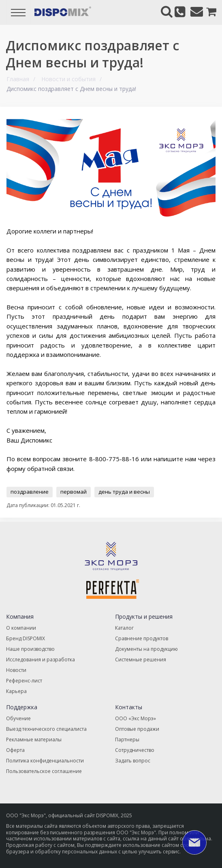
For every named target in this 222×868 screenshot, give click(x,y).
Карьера (16, 691)
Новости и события (68, 79)
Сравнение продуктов (142, 638)
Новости (16, 670)
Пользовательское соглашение (44, 771)
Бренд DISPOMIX (26, 638)
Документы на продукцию (146, 649)
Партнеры (127, 740)
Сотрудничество (135, 750)
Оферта (15, 750)
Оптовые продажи (137, 729)
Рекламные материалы (34, 740)
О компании (21, 628)
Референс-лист (24, 681)
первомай (74, 492)
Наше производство (30, 649)
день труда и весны (124, 492)
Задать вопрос (133, 761)
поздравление (30, 492)
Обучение (18, 718)
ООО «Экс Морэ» (136, 718)
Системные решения (141, 660)
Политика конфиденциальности (45, 761)
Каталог (124, 628)
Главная (18, 79)
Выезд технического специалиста (46, 729)
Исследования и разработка (41, 660)
